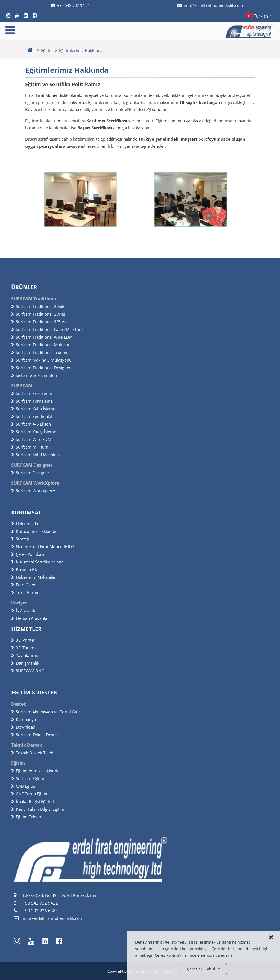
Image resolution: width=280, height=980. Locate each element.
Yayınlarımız (25, 655)
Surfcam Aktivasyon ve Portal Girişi (46, 712)
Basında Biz (24, 569)
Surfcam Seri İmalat (32, 416)
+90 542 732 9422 (70, 5)
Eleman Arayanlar (30, 618)
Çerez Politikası (28, 554)
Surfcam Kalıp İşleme (33, 409)
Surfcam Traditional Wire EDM (42, 337)
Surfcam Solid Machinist (36, 455)
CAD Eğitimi (24, 786)
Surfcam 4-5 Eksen (31, 424)
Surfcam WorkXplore (33, 491)
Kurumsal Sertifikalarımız (37, 562)
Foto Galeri (24, 585)
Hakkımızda (25, 524)
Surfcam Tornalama (32, 401)
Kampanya (24, 719)
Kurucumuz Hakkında (34, 531)
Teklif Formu (25, 592)
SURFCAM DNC (27, 671)
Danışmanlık (25, 663)
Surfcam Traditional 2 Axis (38, 306)
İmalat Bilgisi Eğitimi (33, 801)
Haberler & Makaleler (33, 577)
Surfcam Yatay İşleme (34, 432)
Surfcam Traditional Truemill (40, 352)
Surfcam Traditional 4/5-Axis (40, 322)
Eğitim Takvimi (27, 817)
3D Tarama (24, 648)
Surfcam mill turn (30, 447)
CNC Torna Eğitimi (30, 794)
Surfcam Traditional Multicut (40, 345)
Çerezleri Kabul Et (203, 969)
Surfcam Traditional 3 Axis (38, 314)
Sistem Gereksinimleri (34, 375)
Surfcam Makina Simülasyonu (41, 360)
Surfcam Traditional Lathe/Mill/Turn (47, 329)
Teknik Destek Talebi (33, 753)
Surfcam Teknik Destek (35, 735)
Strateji (20, 539)
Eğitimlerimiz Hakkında (35, 771)
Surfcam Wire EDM (31, 439)
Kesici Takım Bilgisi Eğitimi (38, 809)
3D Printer (23, 640)
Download (23, 727)
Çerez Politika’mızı (171, 955)
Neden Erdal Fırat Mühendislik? (43, 546)
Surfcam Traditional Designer (41, 368)
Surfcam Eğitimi (28, 778)
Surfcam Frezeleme (32, 393)
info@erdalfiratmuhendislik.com (210, 5)
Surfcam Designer (30, 473)
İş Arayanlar (25, 610)
